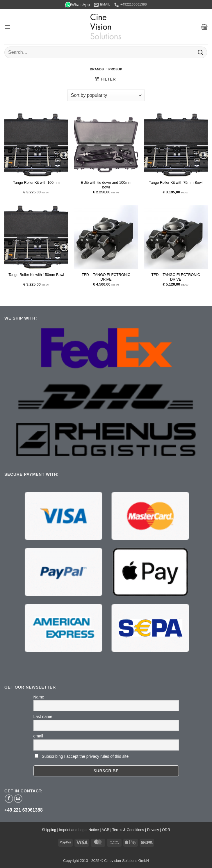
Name (39, 697)
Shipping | (50, 830)
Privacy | (154, 830)
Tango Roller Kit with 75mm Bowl (176, 183)
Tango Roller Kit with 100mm (36, 183)
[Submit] (201, 52)
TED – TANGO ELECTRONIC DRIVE (106, 277)
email (38, 736)
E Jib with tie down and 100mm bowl (106, 185)
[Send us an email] (18, 799)
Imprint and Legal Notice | (80, 830)
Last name (43, 716)
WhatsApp (78, 5)
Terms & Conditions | (130, 830)
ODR (166, 830)
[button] (7, 27)
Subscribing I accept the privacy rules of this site (85, 756)
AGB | (107, 830)
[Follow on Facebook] (9, 799)
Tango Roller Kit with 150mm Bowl (36, 275)
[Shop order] (106, 95)
